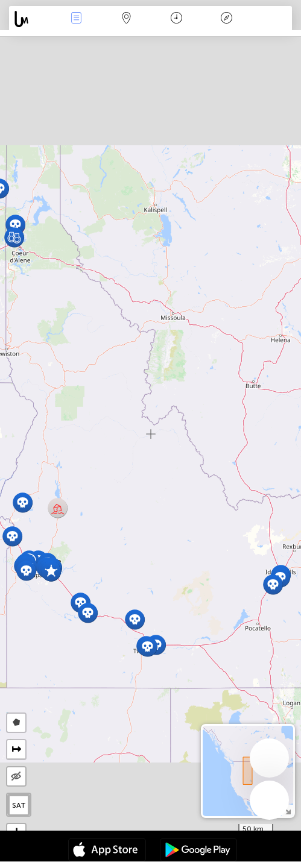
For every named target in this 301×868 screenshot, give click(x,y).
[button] (23, 502)
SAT (19, 805)
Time (176, 19)
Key (226, 19)
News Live (77, 19)
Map (127, 19)
